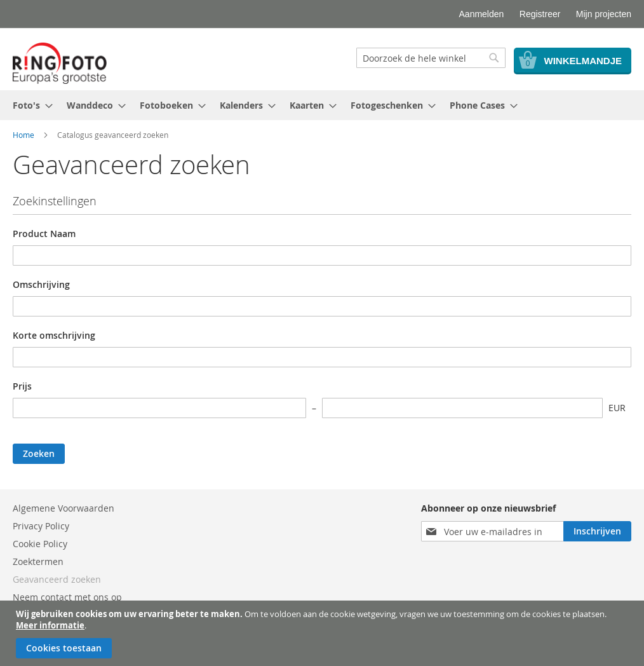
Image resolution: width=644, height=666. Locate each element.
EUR (617, 408)
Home (23, 135)
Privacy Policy (41, 526)
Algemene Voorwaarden (64, 508)
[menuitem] (29, 105)
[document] (324, 633)
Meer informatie (50, 625)
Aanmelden (482, 14)
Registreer (540, 14)
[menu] (322, 105)
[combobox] (431, 58)
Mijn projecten (604, 14)
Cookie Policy (40, 544)
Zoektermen (38, 561)
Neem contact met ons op (67, 597)
